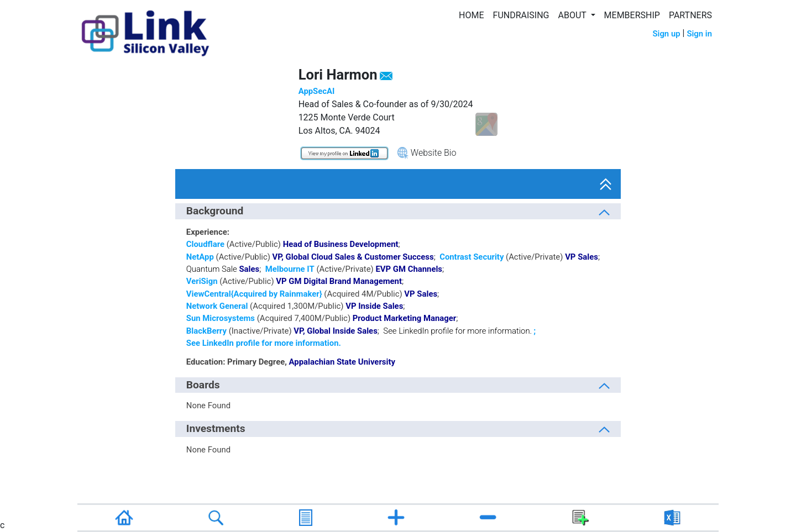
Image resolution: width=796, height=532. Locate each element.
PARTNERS (690, 15)
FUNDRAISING (521, 15)
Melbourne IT (290, 269)
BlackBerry (206, 331)
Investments (216, 428)
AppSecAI (317, 91)
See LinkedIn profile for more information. (457, 331)
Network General (217, 306)
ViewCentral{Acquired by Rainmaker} (254, 294)
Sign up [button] (666, 34)
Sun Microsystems (221, 318)
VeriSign (202, 281)
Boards (203, 385)
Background (215, 211)
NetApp (200, 257)
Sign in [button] (699, 34)
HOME (471, 15)
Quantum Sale (212, 269)
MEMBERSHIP (632, 15)
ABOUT (574, 15)
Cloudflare (205, 244)
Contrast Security (472, 257)
